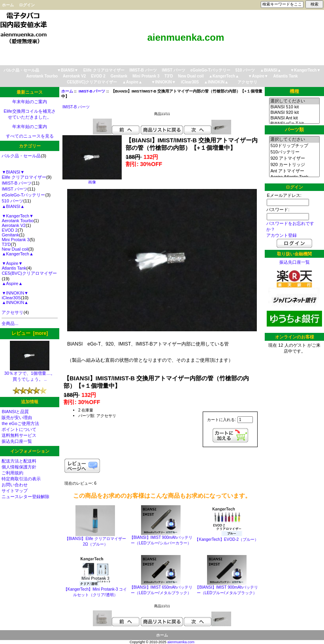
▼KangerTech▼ (305, 70)
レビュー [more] (30, 333)
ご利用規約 (12, 473)
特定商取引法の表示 (21, 479)
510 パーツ (245, 70)
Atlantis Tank (286, 76)
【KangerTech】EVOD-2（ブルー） (227, 539)
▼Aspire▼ (258, 76)
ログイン (27, 5)
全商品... (10, 323)
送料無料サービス (19, 435)
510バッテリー (294, 152)
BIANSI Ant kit (294, 118)
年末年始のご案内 (30, 102)
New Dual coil (191, 76)
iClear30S (190, 82)
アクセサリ (247, 82)
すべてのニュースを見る (30, 136)
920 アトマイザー (294, 159)
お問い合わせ (15, 485)
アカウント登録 (282, 235)
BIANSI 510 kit (294, 107)
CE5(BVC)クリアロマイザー (92, 82)
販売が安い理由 (17, 417)
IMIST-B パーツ (92, 91)
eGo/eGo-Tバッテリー (210, 70)
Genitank (119, 76)
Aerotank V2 (74, 76)
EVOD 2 (98, 76)
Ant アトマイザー (294, 171)
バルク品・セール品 (21, 70)
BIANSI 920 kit (294, 113)
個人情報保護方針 (19, 467)
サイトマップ (15, 491)
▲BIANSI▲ (271, 70)
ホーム (8, 5)
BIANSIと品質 (15, 412)
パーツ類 (294, 130)
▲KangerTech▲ (224, 76)
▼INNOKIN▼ (164, 82)
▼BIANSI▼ (68, 70)
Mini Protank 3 (146, 76)
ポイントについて (19, 429)
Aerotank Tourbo (42, 76)
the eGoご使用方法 (20, 423)
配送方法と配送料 (19, 461)
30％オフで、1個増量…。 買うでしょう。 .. (30, 374)
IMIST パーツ (174, 70)
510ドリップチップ (294, 146)
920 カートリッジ (294, 165)
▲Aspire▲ (132, 82)
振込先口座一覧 (17, 441)
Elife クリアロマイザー (104, 70)
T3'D (169, 76)
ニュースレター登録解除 (25, 497)
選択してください (294, 101)
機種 (294, 91)
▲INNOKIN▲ (216, 82)
